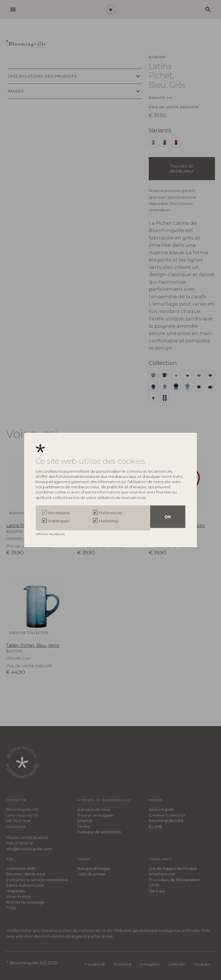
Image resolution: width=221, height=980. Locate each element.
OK (168, 518)
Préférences (110, 514)
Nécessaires (59, 514)
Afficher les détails (51, 533)
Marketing (108, 521)
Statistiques (58, 521)
